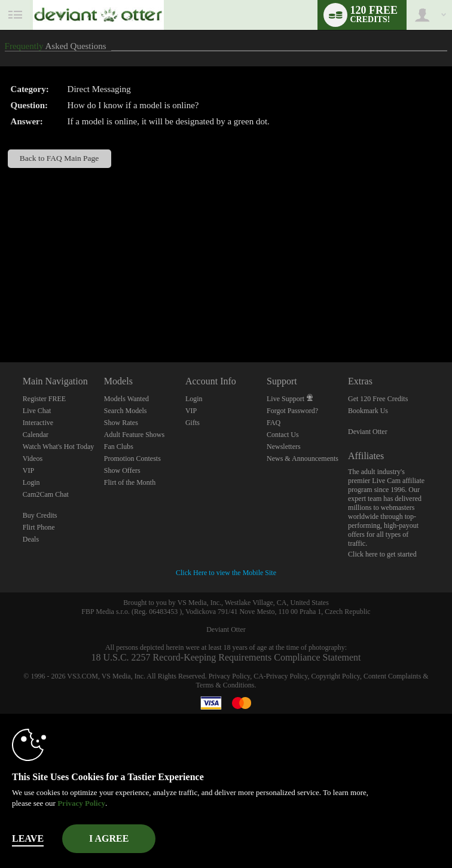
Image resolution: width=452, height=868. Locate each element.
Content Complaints (392, 676)
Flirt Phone (39, 527)
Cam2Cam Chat (46, 494)
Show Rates (121, 423)
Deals (31, 539)
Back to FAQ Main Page (59, 158)
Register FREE (44, 399)
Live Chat (37, 411)
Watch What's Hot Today (59, 447)
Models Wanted (126, 399)
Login (31, 482)
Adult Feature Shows (134, 435)
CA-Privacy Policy (280, 676)
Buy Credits (40, 515)
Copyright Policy (335, 676)
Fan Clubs (119, 447)
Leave (28, 838)
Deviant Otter (368, 432)
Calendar (36, 435)
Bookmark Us (368, 411)
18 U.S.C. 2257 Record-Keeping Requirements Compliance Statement (226, 657)
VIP (28, 470)
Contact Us (283, 435)
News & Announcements (303, 459)
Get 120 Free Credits (378, 399)
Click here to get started (382, 554)
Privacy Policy (230, 676)
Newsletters (284, 447)
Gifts (193, 423)
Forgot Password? (292, 411)
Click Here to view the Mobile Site (226, 573)
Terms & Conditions (225, 685)
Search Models (126, 411)
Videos (33, 459)
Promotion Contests (132, 459)
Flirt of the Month (130, 482)
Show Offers (122, 470)
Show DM (0, 318)
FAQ (274, 423)
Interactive (38, 423)
